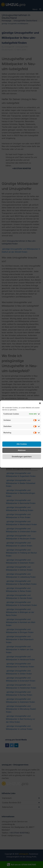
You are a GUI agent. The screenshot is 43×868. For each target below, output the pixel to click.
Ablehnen (22, 450)
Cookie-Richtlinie (6, 463)
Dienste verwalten (22, 438)
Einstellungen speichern (22, 457)
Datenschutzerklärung (21, 462)
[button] (40, 403)
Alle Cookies (22, 444)
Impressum (36, 462)
